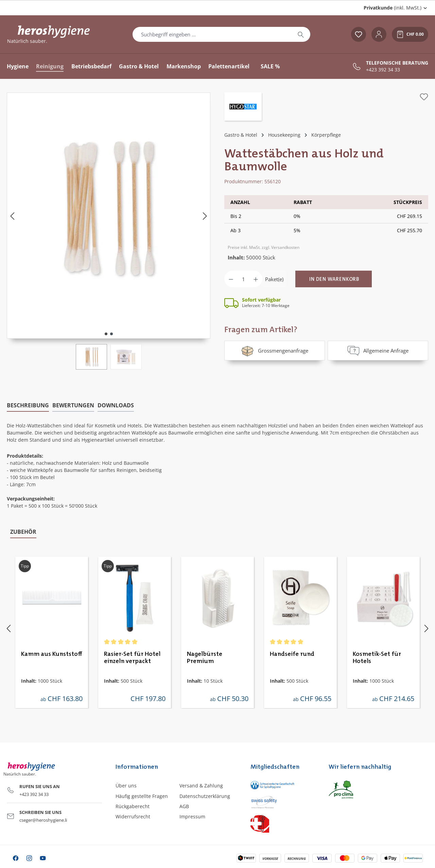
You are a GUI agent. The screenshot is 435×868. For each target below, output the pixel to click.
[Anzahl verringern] (231, 279)
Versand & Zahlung (201, 786)
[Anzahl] (243, 279)
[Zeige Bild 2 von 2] (111, 334)
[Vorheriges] (12, 216)
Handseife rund (292, 654)
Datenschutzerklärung (205, 796)
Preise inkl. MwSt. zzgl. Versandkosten (264, 247)
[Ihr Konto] (379, 34)
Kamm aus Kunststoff (52, 654)
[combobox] (212, 34)
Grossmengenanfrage (274, 351)
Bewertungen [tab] (73, 405)
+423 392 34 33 (383, 70)
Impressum (192, 816)
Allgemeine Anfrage (378, 351)
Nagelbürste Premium (205, 658)
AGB (184, 806)
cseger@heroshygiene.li (43, 820)
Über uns (126, 786)
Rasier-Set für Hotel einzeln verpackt (132, 658)
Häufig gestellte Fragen (142, 796)
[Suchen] (301, 34)
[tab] (28, 406)
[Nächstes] (205, 216)
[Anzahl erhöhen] (256, 279)
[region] (109, 231)
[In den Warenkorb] (334, 279)
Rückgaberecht (133, 806)
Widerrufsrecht (133, 816)
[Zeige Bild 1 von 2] (106, 334)
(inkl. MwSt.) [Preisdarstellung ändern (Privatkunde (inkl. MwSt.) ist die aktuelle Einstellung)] (393, 8)
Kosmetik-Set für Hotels (377, 658)
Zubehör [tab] (23, 532)
